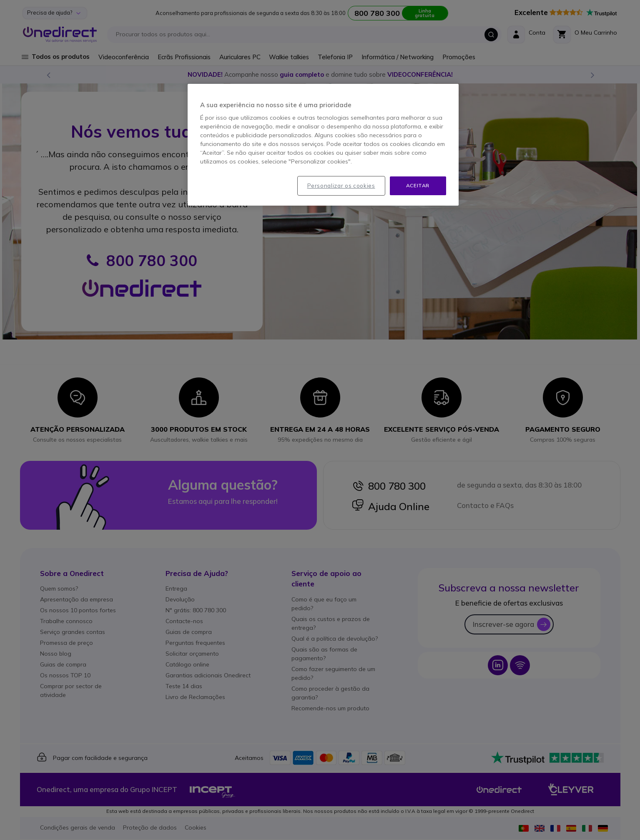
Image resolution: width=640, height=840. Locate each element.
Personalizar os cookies (341, 186)
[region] (323, 145)
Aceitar (418, 185)
